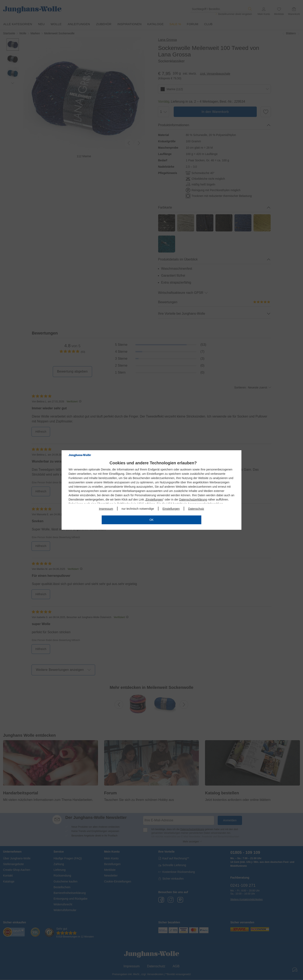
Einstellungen (154, 500)
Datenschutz (196, 509)
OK (151, 520)
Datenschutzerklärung (193, 500)
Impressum (106, 509)
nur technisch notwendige (138, 509)
